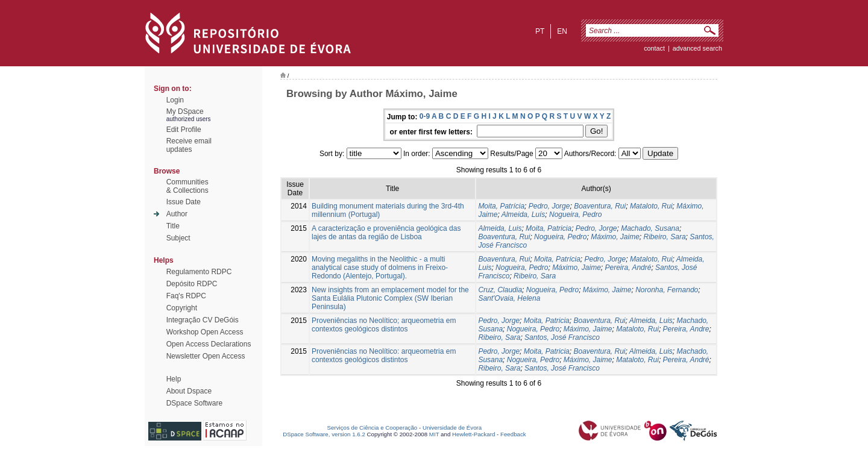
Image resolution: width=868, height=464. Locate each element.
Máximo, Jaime (615, 237)
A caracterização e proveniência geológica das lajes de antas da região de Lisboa (386, 233)
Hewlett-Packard (473, 434)
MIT (434, 434)
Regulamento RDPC (199, 272)
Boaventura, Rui (600, 206)
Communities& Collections (187, 186)
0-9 (425, 116)
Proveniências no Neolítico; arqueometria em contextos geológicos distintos (384, 325)
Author (177, 214)
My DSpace (185, 111)
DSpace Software (194, 403)
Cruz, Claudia (500, 290)
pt (540, 31)
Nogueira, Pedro (575, 215)
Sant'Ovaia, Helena (509, 298)
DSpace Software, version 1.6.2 (324, 434)
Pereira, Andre (686, 329)
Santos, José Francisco (562, 337)
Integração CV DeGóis (203, 320)
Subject (178, 238)
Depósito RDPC (192, 284)
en (562, 31)
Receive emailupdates (189, 145)
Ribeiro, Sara (665, 237)
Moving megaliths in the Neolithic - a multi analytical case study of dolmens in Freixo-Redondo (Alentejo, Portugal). (380, 268)
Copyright (182, 308)
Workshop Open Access (205, 332)
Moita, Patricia (549, 228)
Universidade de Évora (452, 428)
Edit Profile (184, 130)
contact (654, 48)
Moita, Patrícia (501, 206)
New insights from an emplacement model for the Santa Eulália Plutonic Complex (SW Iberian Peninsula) (390, 298)
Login (175, 100)
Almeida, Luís (524, 215)
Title (173, 226)
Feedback (513, 434)
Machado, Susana (650, 228)
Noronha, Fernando (667, 290)
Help (174, 379)
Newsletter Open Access (206, 356)
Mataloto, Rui (651, 206)
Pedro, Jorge (549, 206)
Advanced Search (697, 48)
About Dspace (189, 391)
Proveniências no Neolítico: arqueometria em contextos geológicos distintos (384, 356)
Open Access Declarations (209, 344)
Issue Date (184, 202)
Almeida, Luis (500, 228)
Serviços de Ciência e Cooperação (373, 428)
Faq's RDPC (186, 296)
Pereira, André (628, 268)
